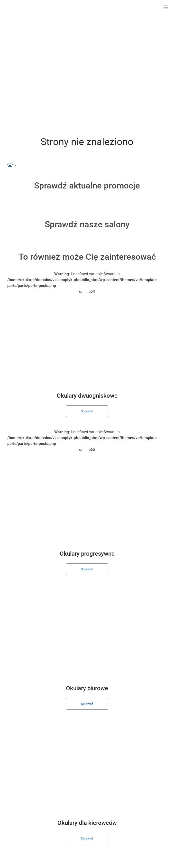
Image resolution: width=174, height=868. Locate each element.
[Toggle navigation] (166, 7)
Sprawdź (87, 411)
